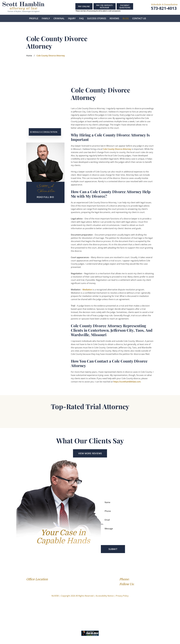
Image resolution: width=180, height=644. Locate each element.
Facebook (50, 7)
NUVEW (55, 596)
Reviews (114, 18)
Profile (34, 18)
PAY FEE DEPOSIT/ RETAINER (105, 6)
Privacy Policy (122, 596)
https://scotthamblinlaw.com (127, 382)
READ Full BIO (45, 197)
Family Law (45, 566)
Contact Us (139, 18)
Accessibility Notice (105, 596)
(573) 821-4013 (144, 579)
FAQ (81, 18)
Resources (132, 566)
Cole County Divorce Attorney (117, 149)
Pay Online (84, 6)
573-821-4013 (164, 8)
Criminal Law (58, 566)
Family (46, 18)
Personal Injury (73, 566)
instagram (65, 7)
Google (55, 7)
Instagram (148, 584)
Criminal (59, 18)
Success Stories (97, 18)
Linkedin (60, 7)
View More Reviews (90, 453)
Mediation (87, 290)
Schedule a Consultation (44, 132)
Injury (72, 18)
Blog (126, 18)
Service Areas (88, 566)
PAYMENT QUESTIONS (125, 6)
